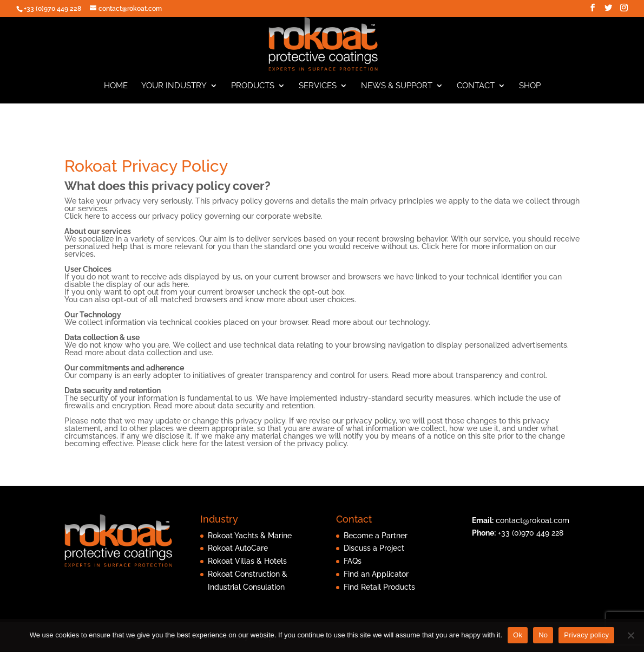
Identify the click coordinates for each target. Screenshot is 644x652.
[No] (630, 635)
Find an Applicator (376, 579)
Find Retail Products (379, 592)
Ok (518, 635)
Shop (530, 91)
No (543, 635)
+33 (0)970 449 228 (531, 538)
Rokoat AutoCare (238, 553)
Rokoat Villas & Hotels (247, 566)
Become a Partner (376, 540)
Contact (476, 91)
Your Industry (174, 91)
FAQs (353, 566)
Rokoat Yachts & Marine (250, 540)
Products (253, 91)
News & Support (397, 91)
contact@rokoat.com (533, 525)
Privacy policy (586, 635)
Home (116, 91)
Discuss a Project (374, 553)
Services (318, 91)
